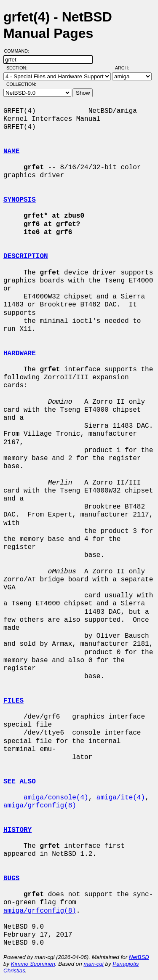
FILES (13, 701)
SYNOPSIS (20, 200)
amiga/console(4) (56, 798)
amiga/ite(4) (121, 798)
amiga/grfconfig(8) (40, 806)
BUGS (11, 879)
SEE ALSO (20, 782)
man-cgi (93, 964)
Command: (19, 51)
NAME (11, 152)
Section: (19, 68)
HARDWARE (20, 354)
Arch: (126, 68)
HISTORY (17, 830)
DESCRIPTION (26, 256)
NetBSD (139, 957)
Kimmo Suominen (33, 964)
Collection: (21, 84)
